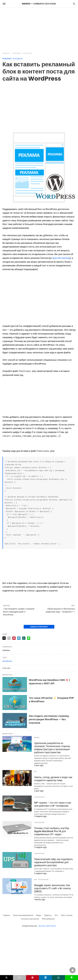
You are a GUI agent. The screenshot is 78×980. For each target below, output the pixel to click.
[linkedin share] (19, 638)
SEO (36, 880)
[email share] (9, 638)
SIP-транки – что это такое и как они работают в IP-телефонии (53, 804)
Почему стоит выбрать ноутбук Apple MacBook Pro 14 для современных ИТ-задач (52, 831)
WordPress (7, 661)
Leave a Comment (39, 627)
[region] (39, 28)
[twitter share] (4, 638)
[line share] (29, 638)
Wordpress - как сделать (23, 53)
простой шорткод (61, 258)
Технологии (39, 797)
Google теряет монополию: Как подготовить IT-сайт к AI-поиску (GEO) (52, 888)
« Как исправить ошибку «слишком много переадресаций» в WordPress (19, 612)
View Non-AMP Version (47, 926)
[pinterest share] (14, 638)
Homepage (6, 53)
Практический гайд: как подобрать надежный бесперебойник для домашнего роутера (53, 862)
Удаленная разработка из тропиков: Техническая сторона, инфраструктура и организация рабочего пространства (52, 748)
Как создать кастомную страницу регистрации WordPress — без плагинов (49, 719)
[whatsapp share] (24, 638)
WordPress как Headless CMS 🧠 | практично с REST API (49, 682)
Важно (37, 738)
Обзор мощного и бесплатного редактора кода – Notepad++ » (60, 610)
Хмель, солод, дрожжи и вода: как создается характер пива (53, 779)
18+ (35, 772)
